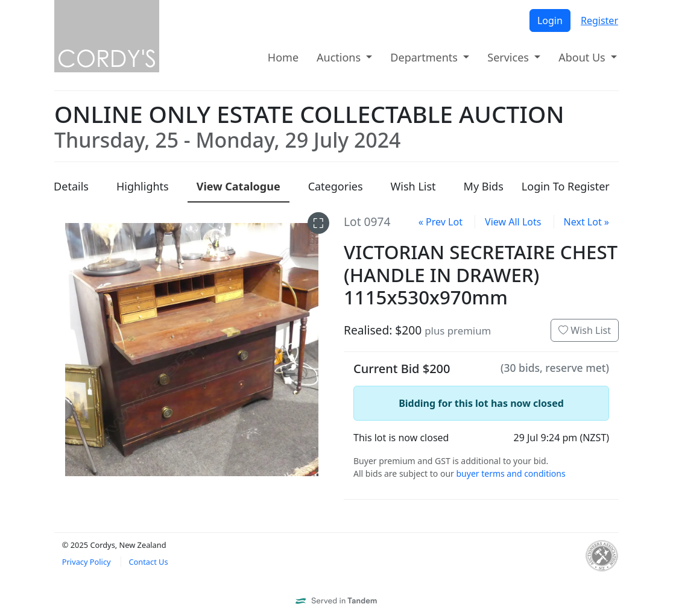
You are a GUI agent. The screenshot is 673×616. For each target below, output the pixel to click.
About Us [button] (583, 57)
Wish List (585, 330)
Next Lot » (586, 222)
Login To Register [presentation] (566, 186)
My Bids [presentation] (484, 186)
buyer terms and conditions (510, 473)
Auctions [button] (340, 57)
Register (599, 20)
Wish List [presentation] (413, 186)
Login (550, 20)
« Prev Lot (441, 222)
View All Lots (513, 222)
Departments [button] (425, 57)
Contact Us (148, 562)
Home (283, 57)
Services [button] (509, 57)
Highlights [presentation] (143, 186)
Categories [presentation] (336, 186)
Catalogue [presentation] (239, 186)
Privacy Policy (87, 562)
